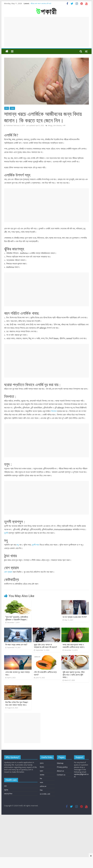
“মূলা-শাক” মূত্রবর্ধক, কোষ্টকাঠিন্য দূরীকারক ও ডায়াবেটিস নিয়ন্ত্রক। (17, 618)
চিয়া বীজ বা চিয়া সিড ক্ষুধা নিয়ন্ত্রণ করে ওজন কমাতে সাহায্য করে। (17, 704)
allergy (50, 125)
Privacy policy (62, 767)
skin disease (57, 125)
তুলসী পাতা (35, 545)
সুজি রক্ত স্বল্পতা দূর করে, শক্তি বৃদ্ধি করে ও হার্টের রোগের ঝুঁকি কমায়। (74, 675)
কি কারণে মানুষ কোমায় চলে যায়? (16, 645)
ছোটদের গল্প (43, 786)
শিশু (41, 779)
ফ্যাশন (42, 763)
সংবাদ (41, 782)
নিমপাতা (54, 411)
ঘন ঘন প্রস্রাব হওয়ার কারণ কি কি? (75, 617)
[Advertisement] (46, 32)
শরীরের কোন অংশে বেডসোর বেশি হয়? (41, 3)
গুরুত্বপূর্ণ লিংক (8, 794)
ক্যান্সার (6, 790)
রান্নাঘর (42, 775)
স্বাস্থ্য (12, 108)
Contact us (61, 775)
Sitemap (60, 763)
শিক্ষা (41, 790)
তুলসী (6, 533)
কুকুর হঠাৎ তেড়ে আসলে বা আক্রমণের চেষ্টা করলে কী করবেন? (45, 646)
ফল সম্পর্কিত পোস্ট (45, 794)
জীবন (7, 108)
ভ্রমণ (41, 771)
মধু (18, 545)
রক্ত (5, 786)
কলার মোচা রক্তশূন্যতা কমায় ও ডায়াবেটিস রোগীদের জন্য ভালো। (74, 646)
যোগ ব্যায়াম (8, 572)
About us (60, 771)
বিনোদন (42, 767)
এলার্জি (64, 125)
